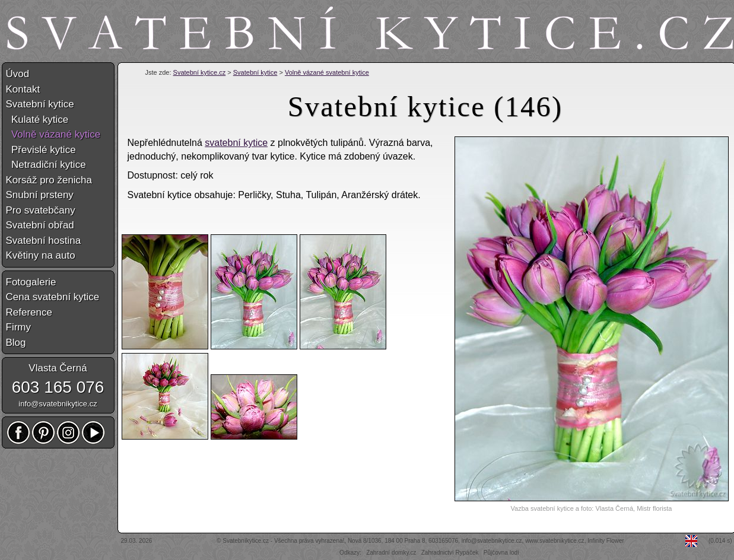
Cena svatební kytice (53, 297)
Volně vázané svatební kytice (327, 72)
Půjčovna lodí (501, 553)
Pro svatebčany (41, 210)
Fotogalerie (31, 282)
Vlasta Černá (58, 368)
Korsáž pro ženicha (49, 180)
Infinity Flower (606, 541)
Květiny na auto (41, 255)
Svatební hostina (44, 241)
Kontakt (23, 89)
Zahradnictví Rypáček (450, 553)
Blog (16, 343)
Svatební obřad (40, 225)
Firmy (18, 327)
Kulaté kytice (37, 120)
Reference (29, 312)
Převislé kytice (41, 150)
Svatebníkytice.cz (246, 541)
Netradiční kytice (46, 165)
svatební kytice (236, 143)
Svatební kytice (255, 72)
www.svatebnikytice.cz (555, 541)
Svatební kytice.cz (200, 72)
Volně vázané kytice (53, 134)
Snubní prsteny (40, 195)
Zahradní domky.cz (391, 553)
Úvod (18, 74)
